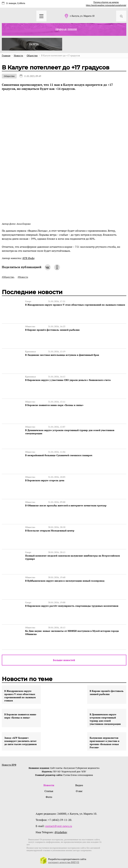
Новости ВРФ (9, 765)
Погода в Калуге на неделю (106, 2)
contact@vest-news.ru (59, 826)
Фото (49, 797)
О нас (79, 791)
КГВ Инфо (28, 258)
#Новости (23, 277)
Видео (79, 785)
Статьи (49, 791)
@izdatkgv (61, 832)
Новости (49, 785)
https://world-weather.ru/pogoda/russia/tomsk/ (106, 5)
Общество (9, 76)
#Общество (8, 277)
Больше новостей (64, 660)
